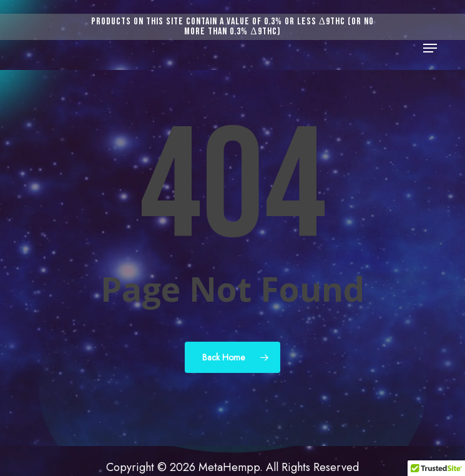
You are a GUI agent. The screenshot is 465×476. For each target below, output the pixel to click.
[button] (430, 48)
